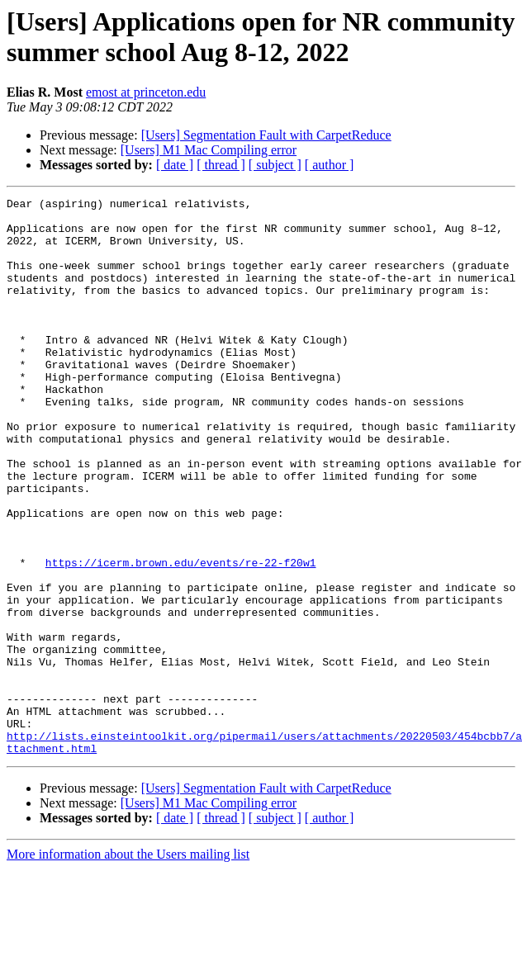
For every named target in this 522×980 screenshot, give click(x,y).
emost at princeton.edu (146, 92)
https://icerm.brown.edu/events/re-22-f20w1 (181, 637)
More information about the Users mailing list (128, 966)
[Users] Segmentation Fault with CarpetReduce (266, 135)
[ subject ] (275, 165)
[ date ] (175, 165)
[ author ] (330, 165)
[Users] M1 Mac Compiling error (209, 150)
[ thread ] (221, 165)
